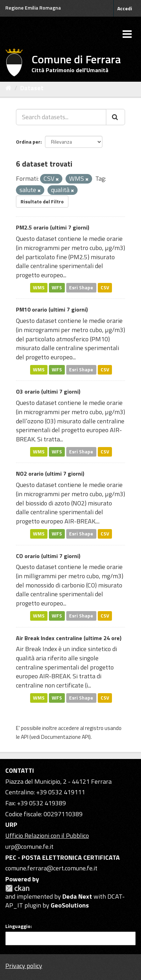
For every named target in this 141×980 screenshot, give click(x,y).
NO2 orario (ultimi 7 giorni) (50, 474)
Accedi (125, 8)
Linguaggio (18, 926)
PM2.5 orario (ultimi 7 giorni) (53, 227)
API (25, 737)
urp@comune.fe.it (29, 846)
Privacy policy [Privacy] (24, 966)
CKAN (17, 888)
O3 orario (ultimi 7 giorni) (48, 392)
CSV (105, 288)
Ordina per (28, 142)
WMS (39, 288)
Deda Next (77, 896)
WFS (57, 288)
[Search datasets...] (61, 117)
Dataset (32, 88)
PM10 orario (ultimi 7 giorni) (52, 309)
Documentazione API (65, 737)
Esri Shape (81, 288)
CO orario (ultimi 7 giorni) (48, 556)
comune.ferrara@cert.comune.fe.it (51, 868)
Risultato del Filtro (42, 201)
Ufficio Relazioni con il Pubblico (47, 836)
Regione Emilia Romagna (33, 8)
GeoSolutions (70, 905)
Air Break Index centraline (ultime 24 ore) (69, 638)
